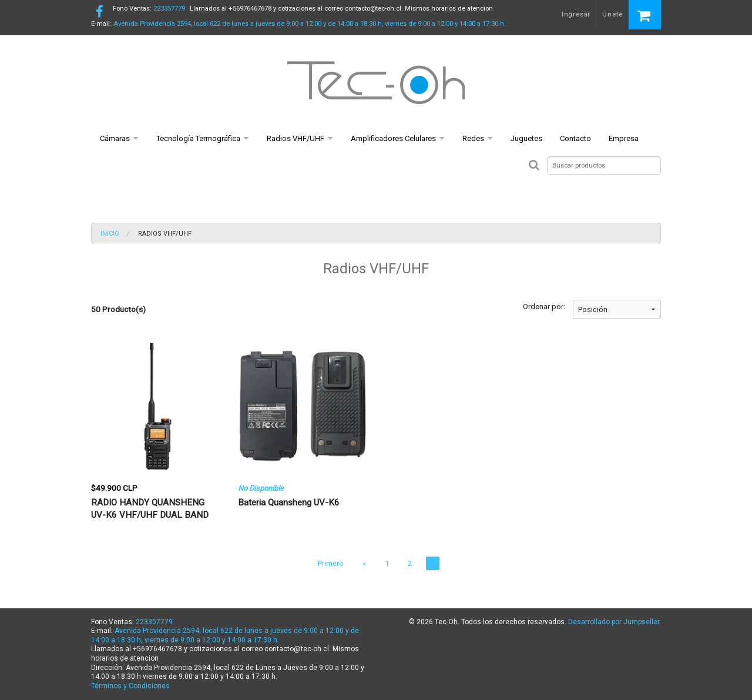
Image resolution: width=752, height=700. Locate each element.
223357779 (149, 9)
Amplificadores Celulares (393, 138)
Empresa (624, 138)
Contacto (575, 138)
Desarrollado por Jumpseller (614, 622)
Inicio (110, 234)
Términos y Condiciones (130, 686)
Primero (331, 563)
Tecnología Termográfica (198, 138)
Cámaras (115, 138)
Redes (473, 138)
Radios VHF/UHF (296, 138)
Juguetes (526, 138)
